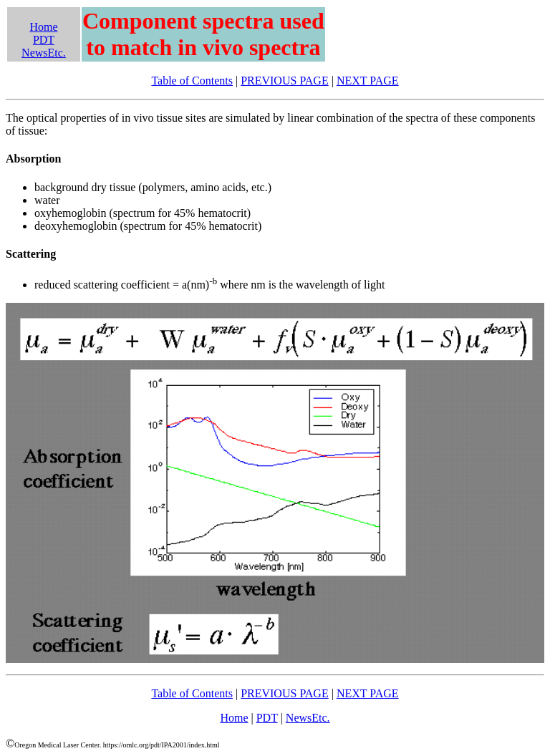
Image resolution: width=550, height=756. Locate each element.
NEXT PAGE (368, 81)
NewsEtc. (44, 53)
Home (43, 27)
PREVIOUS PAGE (285, 81)
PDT (44, 40)
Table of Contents (192, 81)
